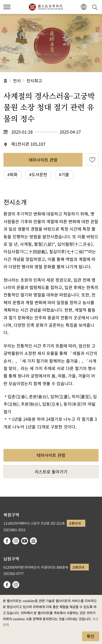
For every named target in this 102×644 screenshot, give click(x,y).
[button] (84, 7)
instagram (16, 541)
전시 (17, 81)
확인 (91, 636)
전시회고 (34, 81)
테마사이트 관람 (43, 160)
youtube (25, 541)
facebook (7, 541)
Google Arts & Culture (33, 541)
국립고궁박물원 (46, 7)
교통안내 (75, 523)
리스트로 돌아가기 (51, 472)
